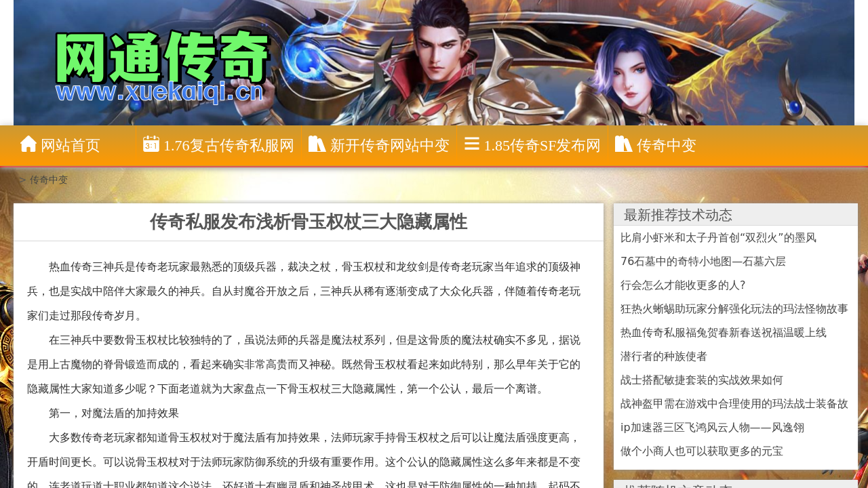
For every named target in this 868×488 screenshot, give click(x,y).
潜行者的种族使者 (664, 356)
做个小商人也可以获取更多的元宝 (702, 451)
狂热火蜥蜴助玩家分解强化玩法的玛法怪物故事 (734, 309)
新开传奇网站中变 (379, 145)
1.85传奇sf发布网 (533, 145)
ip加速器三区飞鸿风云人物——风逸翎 (712, 427)
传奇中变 (656, 145)
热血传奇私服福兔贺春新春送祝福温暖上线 (724, 332)
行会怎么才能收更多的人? (683, 285)
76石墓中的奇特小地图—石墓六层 (703, 261)
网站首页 (60, 145)
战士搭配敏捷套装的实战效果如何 (702, 380)
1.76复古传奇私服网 (219, 145)
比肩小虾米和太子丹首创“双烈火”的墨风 (718, 238)
